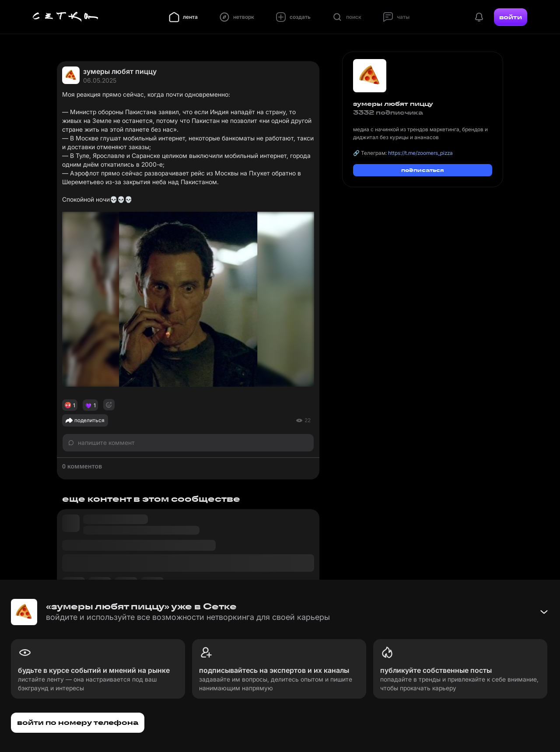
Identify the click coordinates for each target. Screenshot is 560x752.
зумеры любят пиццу (120, 71)
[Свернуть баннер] (544, 612)
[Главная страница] (66, 17)
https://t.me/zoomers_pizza (420, 153)
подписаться (423, 170)
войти (511, 17)
